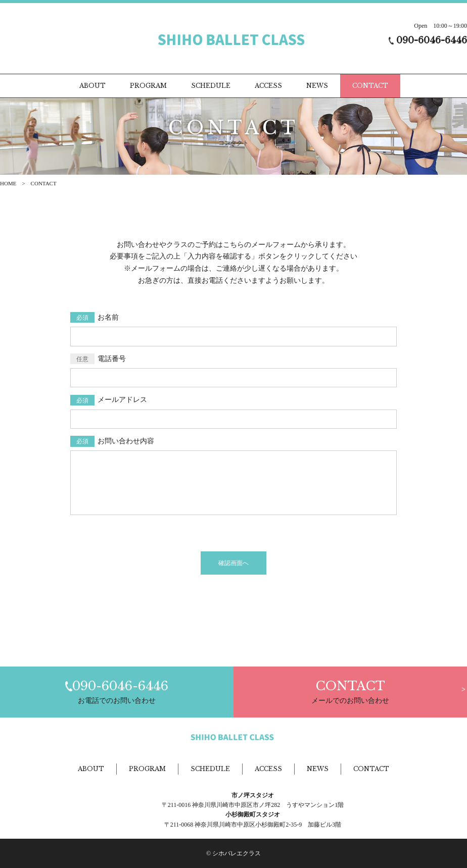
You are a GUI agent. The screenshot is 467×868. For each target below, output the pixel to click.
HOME (8, 183)
